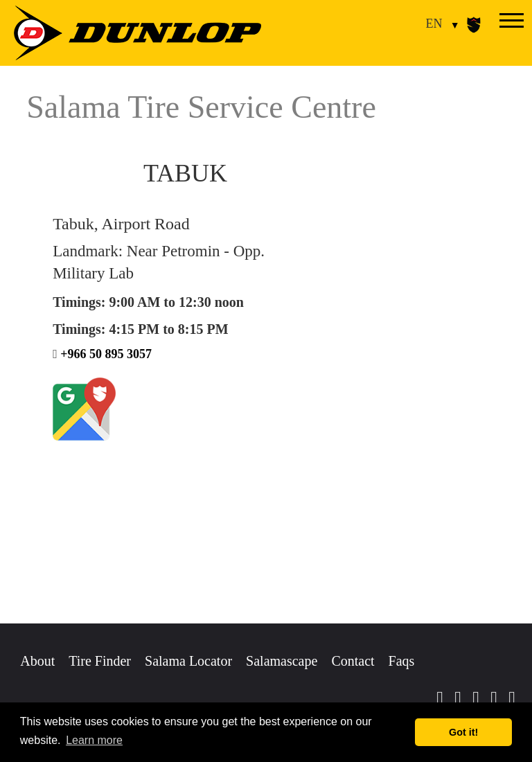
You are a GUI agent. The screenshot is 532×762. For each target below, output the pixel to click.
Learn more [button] (94, 740)
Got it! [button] (463, 732)
